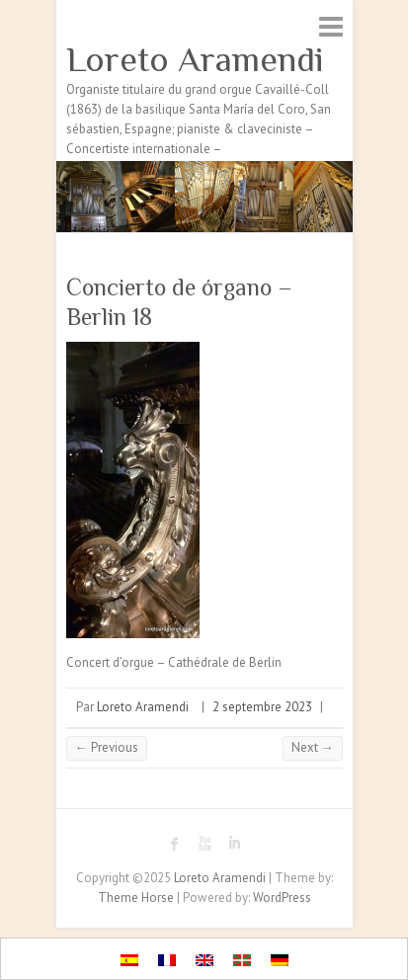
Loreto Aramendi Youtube (204, 844)
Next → (313, 747)
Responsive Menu (331, 26)
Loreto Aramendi (195, 59)
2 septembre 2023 (262, 707)
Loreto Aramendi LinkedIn (234, 844)
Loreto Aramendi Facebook (175, 844)
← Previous (107, 747)
